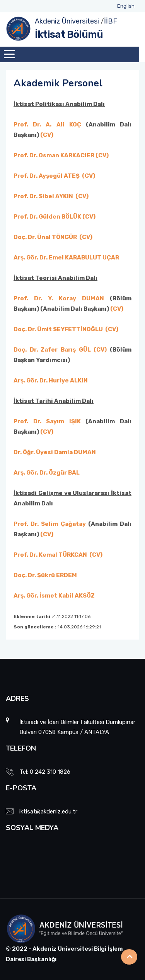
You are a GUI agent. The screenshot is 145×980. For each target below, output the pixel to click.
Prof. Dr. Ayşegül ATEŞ (47, 176)
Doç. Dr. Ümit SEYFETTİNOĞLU (58, 329)
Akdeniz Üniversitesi (67, 21)
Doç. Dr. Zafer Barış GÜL (52, 350)
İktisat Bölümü (69, 35)
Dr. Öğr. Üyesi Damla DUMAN (55, 452)
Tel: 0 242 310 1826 (45, 772)
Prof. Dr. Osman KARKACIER (54, 155)
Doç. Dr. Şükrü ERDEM (45, 575)
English (126, 6)
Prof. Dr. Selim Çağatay (50, 524)
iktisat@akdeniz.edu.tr (48, 812)
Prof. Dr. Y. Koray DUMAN (59, 298)
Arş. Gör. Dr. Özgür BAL (47, 473)
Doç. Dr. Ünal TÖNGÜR (45, 237)
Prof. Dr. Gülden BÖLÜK (47, 217)
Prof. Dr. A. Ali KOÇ (50, 125)
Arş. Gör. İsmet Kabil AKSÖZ (54, 596)
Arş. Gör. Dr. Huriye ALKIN (51, 381)
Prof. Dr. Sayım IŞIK (47, 421)
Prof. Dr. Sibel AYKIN (43, 196)
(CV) (47, 135)
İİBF (111, 21)
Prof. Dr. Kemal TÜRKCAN (51, 555)
